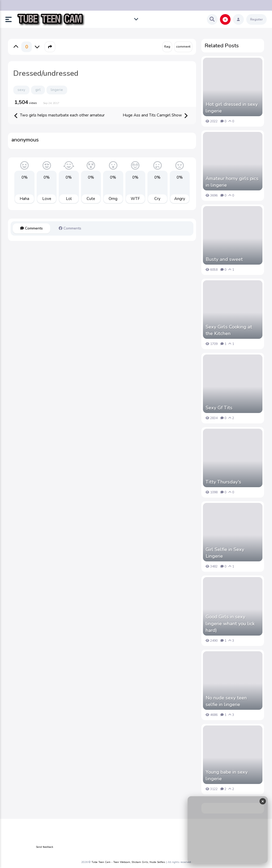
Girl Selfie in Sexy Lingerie (225, 553)
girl (38, 90)
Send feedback (44, 847)
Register (256, 19)
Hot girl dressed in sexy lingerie (232, 108)
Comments (31, 228)
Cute (91, 199)
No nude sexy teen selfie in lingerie (226, 701)
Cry (157, 199)
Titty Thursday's (223, 482)
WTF (135, 199)
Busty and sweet (224, 259)
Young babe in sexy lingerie (227, 775)
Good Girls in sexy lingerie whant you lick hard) (230, 623)
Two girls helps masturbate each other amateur (59, 116)
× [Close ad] (263, 801)
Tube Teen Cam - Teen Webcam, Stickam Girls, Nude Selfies (128, 862)
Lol (69, 199)
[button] (11, 19)
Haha (24, 199)
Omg (113, 199)
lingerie (57, 90)
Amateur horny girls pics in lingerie (232, 182)
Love (47, 199)
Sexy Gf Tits (219, 408)
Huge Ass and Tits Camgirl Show (155, 116)
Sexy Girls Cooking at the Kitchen (229, 330)
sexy (21, 90)
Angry (180, 199)
